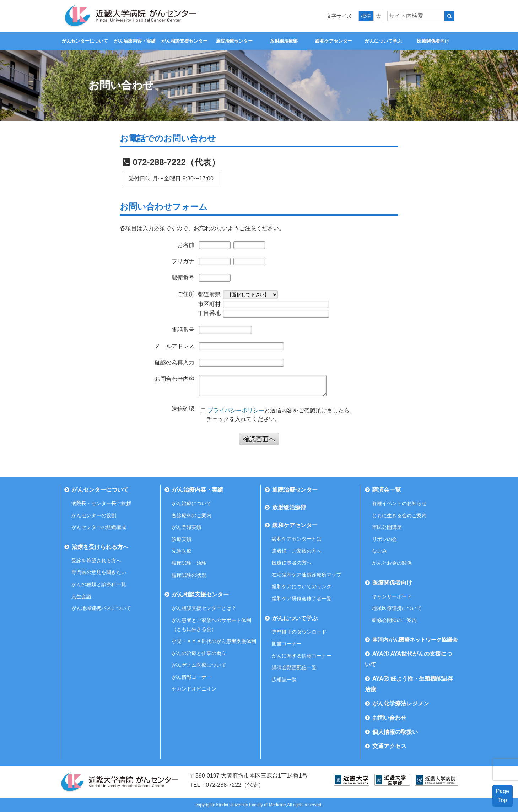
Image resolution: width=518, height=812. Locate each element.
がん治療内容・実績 (135, 41)
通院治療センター (234, 41)
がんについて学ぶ (383, 41)
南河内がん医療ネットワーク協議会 (415, 640)
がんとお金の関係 (392, 563)
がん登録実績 (187, 527)
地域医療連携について (397, 608)
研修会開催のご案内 (394, 620)
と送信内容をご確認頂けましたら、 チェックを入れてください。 (278, 415)
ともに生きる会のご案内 (399, 515)
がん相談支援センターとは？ (204, 608)
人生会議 (81, 596)
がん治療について (191, 503)
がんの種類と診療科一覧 (99, 584)
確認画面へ (259, 439)
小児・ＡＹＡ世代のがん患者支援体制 (214, 641)
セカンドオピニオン (194, 689)
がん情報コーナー (191, 677)
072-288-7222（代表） (176, 162)
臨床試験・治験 (189, 563)
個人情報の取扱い (395, 732)
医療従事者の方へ (292, 563)
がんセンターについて (85, 41)
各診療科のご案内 (191, 515)
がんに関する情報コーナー (302, 656)
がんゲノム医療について (199, 665)
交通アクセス (389, 746)
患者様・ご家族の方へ (297, 551)
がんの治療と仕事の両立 (199, 653)
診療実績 (182, 539)
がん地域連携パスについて (101, 608)
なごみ (379, 551)
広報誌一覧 (284, 680)
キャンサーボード (392, 596)
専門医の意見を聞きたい (99, 572)
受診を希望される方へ (96, 561)
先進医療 (182, 551)
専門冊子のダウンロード (299, 632)
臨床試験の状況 (189, 575)
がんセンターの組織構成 (99, 527)
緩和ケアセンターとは (297, 539)
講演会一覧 (387, 490)
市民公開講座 (387, 527)
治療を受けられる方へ (100, 547)
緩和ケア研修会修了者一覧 (302, 599)
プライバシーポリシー (236, 410)
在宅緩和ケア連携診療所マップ (307, 575)
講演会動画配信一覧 (294, 667)
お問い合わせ (389, 718)
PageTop (503, 796)
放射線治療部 (284, 41)
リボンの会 (384, 539)
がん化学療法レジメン (401, 703)
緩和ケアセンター (334, 41)
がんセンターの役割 (94, 515)
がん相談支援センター (184, 41)
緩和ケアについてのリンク (302, 586)
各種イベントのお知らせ (399, 503)
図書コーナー (287, 644)
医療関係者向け (433, 41)
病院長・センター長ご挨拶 (101, 503)
